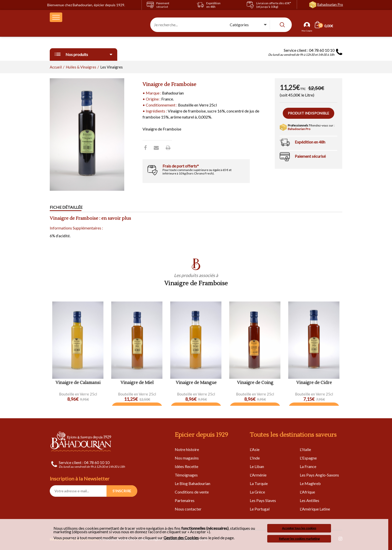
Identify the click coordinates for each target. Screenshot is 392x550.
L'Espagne (308, 458)
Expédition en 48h (310, 142)
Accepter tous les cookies (299, 528)
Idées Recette (186, 466)
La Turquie (259, 483)
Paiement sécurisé (310, 156)
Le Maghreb (310, 483)
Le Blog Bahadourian (192, 483)
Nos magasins (187, 458)
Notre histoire (187, 449)
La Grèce (257, 492)
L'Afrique (307, 492)
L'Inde (255, 458)
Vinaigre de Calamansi (78, 383)
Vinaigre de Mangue (196, 383)
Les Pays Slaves (263, 500)
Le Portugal (260, 509)
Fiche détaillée (66, 207)
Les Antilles (309, 500)
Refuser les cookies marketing (299, 539)
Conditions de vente (192, 492)
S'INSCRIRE (122, 491)
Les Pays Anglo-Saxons (319, 475)
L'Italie (305, 449)
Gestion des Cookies (181, 538)
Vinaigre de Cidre (314, 383)
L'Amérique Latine (315, 509)
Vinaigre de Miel (137, 383)
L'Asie (255, 449)
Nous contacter (188, 509)
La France (308, 466)
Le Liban (257, 466)
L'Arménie (258, 475)
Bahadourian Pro (330, 4)
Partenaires (185, 500)
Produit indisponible (308, 113)
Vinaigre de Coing (255, 383)
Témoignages (186, 475)
